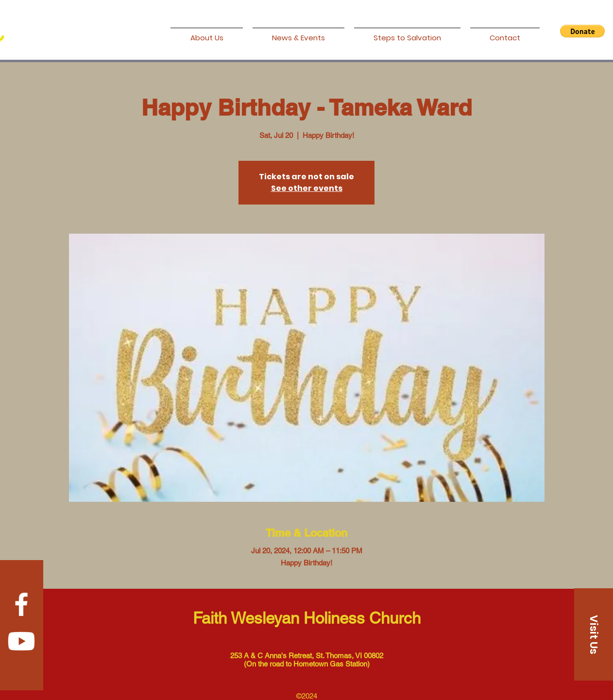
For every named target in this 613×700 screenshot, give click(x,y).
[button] (582, 31)
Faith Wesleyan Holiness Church (307, 618)
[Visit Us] (594, 634)
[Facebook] (21, 604)
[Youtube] (21, 641)
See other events (307, 188)
